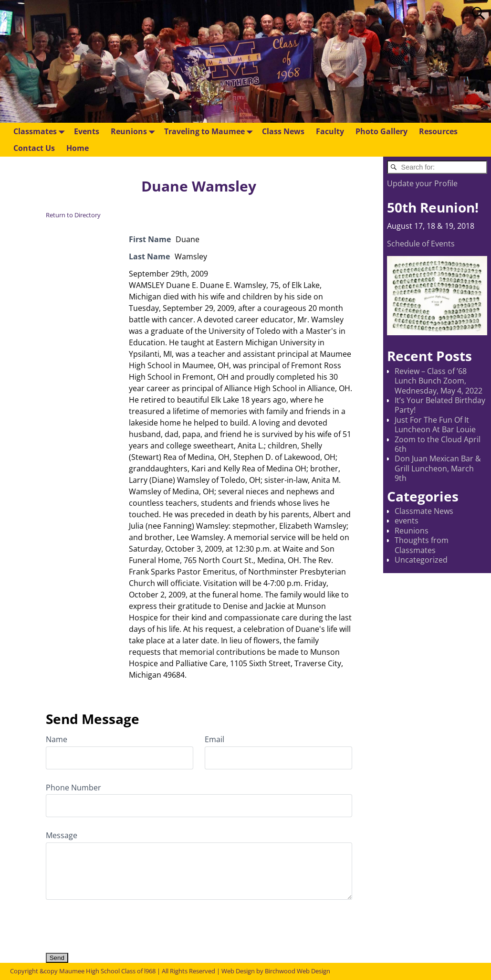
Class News (283, 131)
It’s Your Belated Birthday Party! (440, 405)
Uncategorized (421, 560)
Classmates (41, 131)
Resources (438, 131)
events (407, 521)
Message (62, 835)
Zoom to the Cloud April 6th (438, 444)
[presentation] (118, 921)
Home (78, 148)
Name (57, 739)
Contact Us (34, 148)
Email (214, 739)
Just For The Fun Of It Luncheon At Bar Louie (435, 425)
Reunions (135, 131)
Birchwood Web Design (298, 971)
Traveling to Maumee (210, 131)
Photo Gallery (381, 131)
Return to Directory (73, 215)
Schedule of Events (421, 244)
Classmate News (424, 511)
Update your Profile (422, 183)
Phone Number (73, 788)
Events (87, 131)
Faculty (330, 131)
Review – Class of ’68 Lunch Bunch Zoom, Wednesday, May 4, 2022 (439, 381)
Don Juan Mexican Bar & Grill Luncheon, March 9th (438, 468)
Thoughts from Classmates (422, 545)
